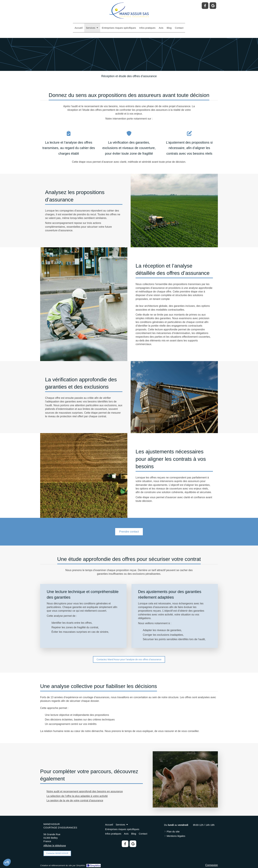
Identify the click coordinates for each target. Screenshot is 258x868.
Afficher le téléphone (55, 845)
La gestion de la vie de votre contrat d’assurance (75, 800)
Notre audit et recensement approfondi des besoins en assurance (85, 791)
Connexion (212, 865)
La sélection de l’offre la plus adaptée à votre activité (77, 796)
